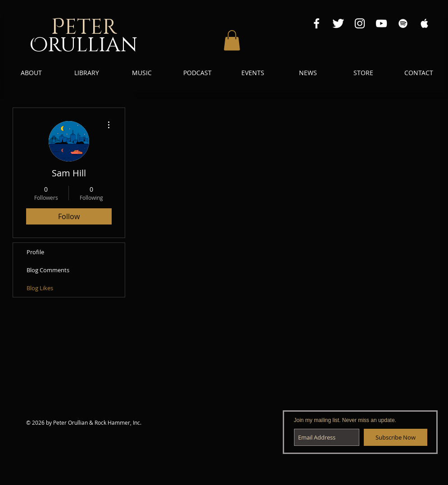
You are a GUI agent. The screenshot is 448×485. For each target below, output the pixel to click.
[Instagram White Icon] (360, 23)
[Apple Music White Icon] (425, 23)
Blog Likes (40, 288)
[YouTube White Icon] (381, 23)
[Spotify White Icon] (403, 23)
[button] (232, 40)
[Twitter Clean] (338, 23)
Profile (35, 252)
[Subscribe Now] (396, 437)
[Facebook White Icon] (317, 23)
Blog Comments (48, 270)
